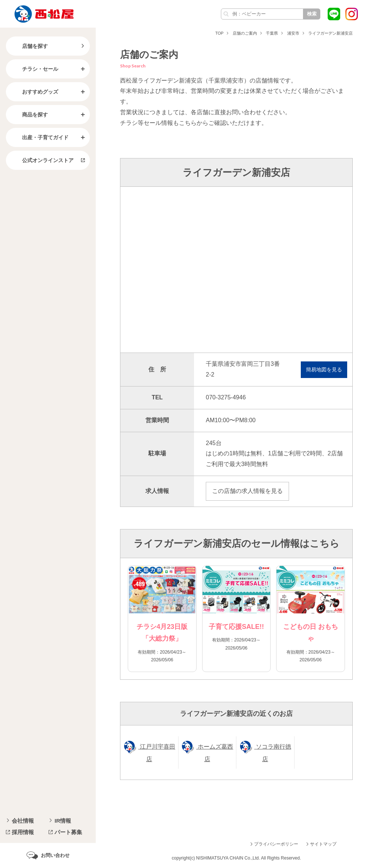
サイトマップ (323, 844)
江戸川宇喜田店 (157, 753)
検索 (312, 14)
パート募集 (68, 832)
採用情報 (23, 832)
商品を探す (29, 115)
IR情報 (63, 821)
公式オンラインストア (42, 160)
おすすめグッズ (34, 92)
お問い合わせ (55, 855)
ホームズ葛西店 (215, 753)
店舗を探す (29, 46)
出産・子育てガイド (39, 137)
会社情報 (23, 821)
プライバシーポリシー (276, 844)
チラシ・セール (34, 69)
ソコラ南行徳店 (273, 753)
